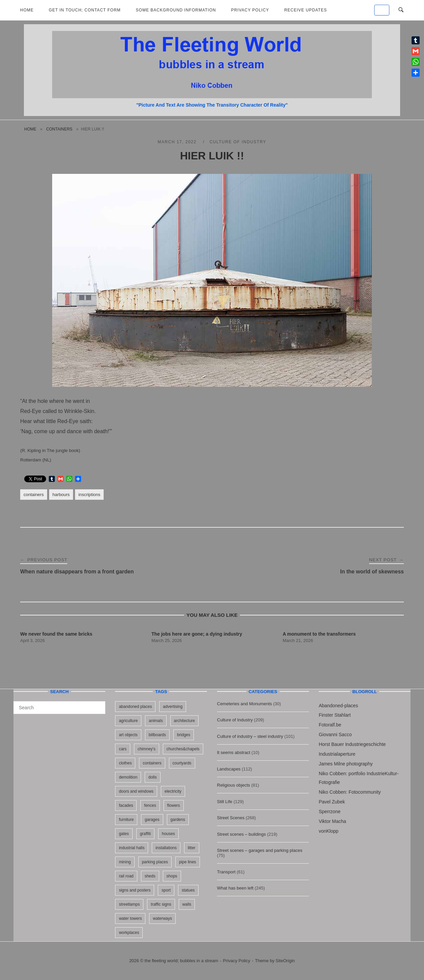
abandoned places (135, 707)
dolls (153, 777)
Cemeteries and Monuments (244, 704)
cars (123, 749)
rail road (126, 876)
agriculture (128, 721)
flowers (174, 805)
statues (188, 890)
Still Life (225, 802)
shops (172, 876)
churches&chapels (183, 749)
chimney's (147, 749)
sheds (150, 876)
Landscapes (229, 769)
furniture (126, 820)
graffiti (145, 834)
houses (168, 834)
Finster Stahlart (335, 715)
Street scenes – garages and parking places (260, 850)
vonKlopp (328, 831)
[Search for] (59, 708)
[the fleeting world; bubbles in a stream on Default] (382, 10)
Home (27, 10)
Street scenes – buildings (241, 834)
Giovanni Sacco (335, 734)
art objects (128, 735)
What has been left (235, 888)
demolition (128, 777)
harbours (61, 495)
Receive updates (306, 10)
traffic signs (161, 904)
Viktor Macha (332, 821)
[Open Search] (401, 10)
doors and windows (136, 791)
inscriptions (89, 495)
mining (125, 862)
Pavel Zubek (332, 802)
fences (150, 805)
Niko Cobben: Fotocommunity (350, 792)
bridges (184, 735)
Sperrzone (330, 812)
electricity (173, 791)
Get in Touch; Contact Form (85, 10)
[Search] (98, 705)
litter (192, 848)
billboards (157, 735)
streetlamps (129, 904)
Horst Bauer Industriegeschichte (352, 744)
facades (126, 805)
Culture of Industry (238, 142)
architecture (185, 721)
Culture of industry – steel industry (250, 736)
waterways (162, 918)
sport (166, 890)
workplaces (129, 933)
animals (156, 721)
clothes (125, 763)
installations (166, 848)
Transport (226, 872)
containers (59, 129)
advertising (173, 707)
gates (124, 834)
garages (152, 820)
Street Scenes (231, 818)
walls (187, 904)
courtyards (182, 763)
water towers (130, 918)
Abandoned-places (338, 706)
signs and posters (135, 890)
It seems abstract (234, 752)
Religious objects (234, 785)
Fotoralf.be (330, 725)
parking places (155, 862)
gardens (178, 820)
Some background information (176, 10)
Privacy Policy (250, 10)
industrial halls (132, 848)
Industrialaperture (337, 754)
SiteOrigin (285, 961)
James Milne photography (346, 764)
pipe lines (188, 862)
